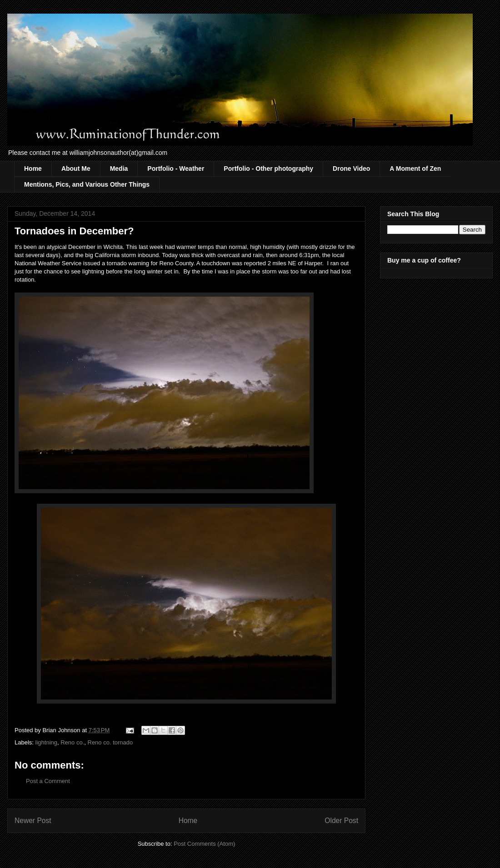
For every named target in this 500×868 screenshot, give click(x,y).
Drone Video (351, 169)
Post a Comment (48, 781)
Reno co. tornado (110, 742)
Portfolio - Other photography (268, 169)
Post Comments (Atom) (204, 844)
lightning (46, 742)
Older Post (341, 821)
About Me (76, 169)
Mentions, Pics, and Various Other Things (87, 184)
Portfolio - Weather (176, 169)
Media (119, 169)
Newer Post (33, 821)
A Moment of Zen (415, 169)
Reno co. (72, 742)
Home (33, 169)
